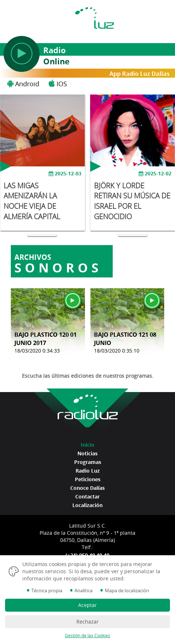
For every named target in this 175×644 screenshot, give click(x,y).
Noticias (87, 453)
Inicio (87, 445)
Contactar (87, 496)
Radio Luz (88, 471)
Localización (87, 505)
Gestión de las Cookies (87, 636)
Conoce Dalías (87, 488)
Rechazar (87, 622)
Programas (88, 462)
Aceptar (87, 605)
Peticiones (88, 479)
